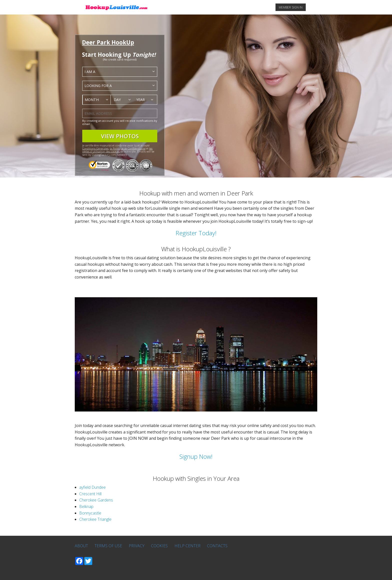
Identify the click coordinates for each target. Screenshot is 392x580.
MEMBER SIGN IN (291, 7)
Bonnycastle (90, 513)
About (81, 546)
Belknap (86, 506)
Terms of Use (108, 546)
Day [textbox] (117, 100)
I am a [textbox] (90, 72)
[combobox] (120, 72)
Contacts (217, 546)
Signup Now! (196, 456)
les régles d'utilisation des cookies (117, 150)
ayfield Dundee (92, 487)
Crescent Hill (90, 494)
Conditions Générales (95, 148)
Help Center (187, 546)
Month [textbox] (92, 100)
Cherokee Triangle (95, 519)
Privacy (137, 546)
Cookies (159, 546)
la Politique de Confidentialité (128, 148)
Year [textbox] (140, 100)
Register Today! (196, 233)
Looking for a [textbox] (98, 86)
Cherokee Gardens (96, 500)
